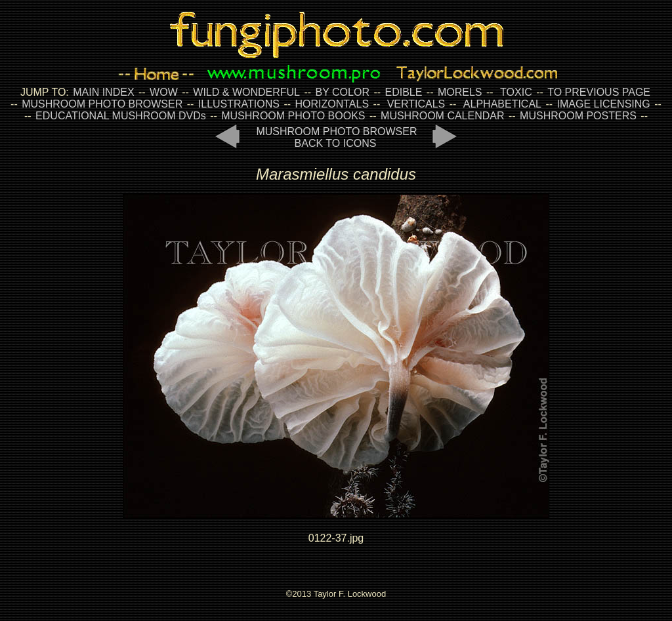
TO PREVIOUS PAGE (599, 92)
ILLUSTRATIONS (239, 104)
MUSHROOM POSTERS (578, 116)
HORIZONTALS (332, 104)
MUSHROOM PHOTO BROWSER (102, 104)
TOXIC (516, 92)
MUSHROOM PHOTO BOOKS (293, 116)
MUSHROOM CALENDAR (442, 116)
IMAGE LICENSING (602, 104)
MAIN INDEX (103, 92)
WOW (164, 92)
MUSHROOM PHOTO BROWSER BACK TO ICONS (336, 137)
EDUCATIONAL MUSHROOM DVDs (121, 116)
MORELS (460, 92)
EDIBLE (403, 92)
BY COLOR (343, 92)
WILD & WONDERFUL (246, 92)
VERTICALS (416, 104)
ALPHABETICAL (502, 104)
